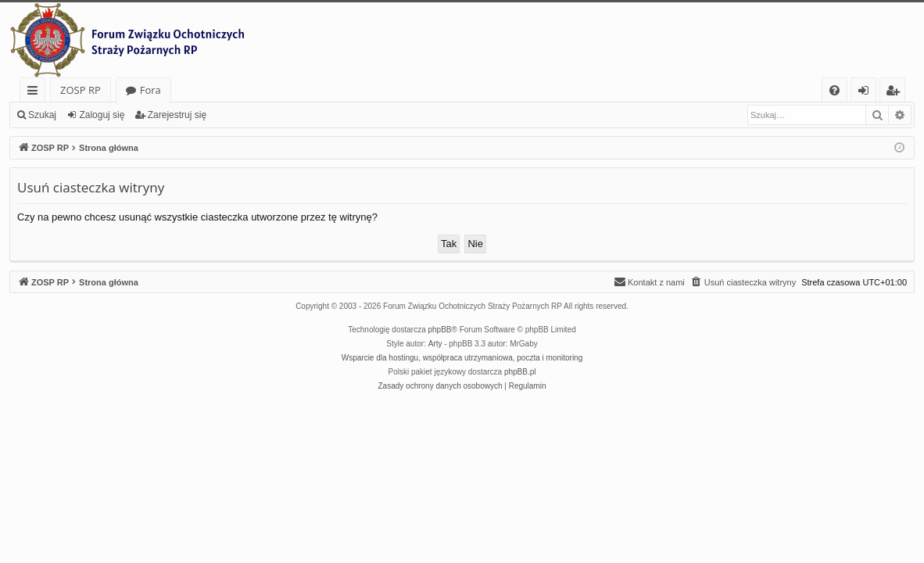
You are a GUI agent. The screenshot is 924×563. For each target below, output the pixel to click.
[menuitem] (834, 90)
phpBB (440, 330)
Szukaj (42, 115)
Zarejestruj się (177, 115)
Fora (150, 90)
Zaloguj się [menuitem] (867, 93)
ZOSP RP (81, 90)
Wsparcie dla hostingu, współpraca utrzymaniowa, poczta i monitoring (462, 358)
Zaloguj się (102, 115)
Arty (435, 344)
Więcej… (36, 93)
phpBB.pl (520, 372)
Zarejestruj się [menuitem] (897, 93)
